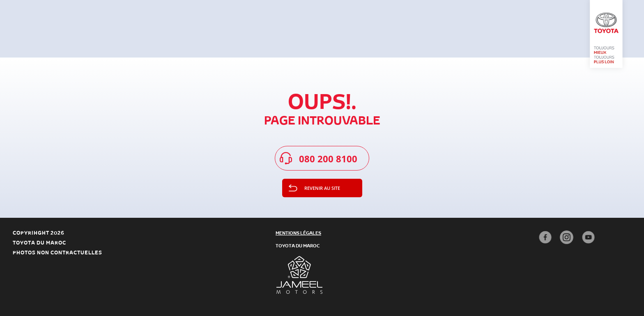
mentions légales (298, 233)
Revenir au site (322, 188)
